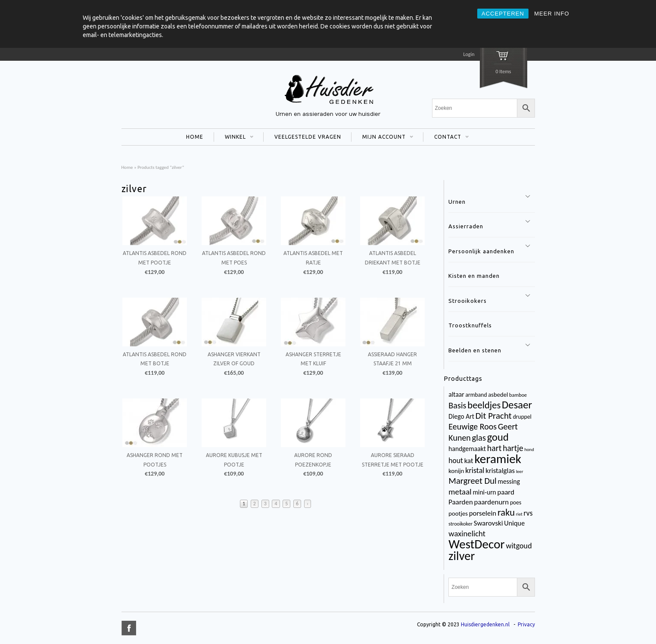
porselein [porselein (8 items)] (483, 513)
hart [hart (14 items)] (494, 448)
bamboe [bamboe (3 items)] (518, 395)
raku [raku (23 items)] (506, 512)
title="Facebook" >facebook (129, 628)
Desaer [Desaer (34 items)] (517, 405)
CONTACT (446, 138)
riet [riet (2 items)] (519, 514)
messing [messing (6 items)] (509, 481)
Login (469, 54)
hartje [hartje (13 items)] (513, 448)
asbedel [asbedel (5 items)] (498, 395)
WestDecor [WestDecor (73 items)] (476, 544)
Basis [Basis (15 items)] (457, 405)
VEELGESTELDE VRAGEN (308, 137)
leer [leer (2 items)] (520, 471)
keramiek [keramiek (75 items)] (498, 459)
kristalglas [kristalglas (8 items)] (500, 471)
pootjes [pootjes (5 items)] (458, 513)
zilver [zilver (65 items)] (462, 556)
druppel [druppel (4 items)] (522, 417)
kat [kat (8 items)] (469, 461)
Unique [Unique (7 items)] (514, 523)
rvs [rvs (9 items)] (528, 513)
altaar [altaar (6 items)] (456, 394)
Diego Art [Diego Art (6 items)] (461, 416)
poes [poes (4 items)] (516, 502)
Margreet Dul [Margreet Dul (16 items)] (472, 481)
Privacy (526, 624)
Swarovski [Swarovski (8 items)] (488, 523)
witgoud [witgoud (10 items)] (519, 546)
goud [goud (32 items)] (498, 437)
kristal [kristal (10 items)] (475, 470)
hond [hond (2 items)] (529, 450)
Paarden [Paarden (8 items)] (460, 502)
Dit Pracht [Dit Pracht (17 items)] (494, 416)
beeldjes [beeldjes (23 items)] (484, 405)
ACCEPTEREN (503, 14)
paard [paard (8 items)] (506, 492)
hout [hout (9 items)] (456, 460)
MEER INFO (552, 14)
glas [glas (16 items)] (479, 438)
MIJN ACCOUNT (382, 138)
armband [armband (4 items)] (476, 395)
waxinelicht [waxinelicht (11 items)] (467, 534)
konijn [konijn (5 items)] (456, 471)
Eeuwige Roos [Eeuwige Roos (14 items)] (473, 426)
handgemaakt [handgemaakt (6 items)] (467, 449)
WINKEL (234, 138)
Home (127, 167)
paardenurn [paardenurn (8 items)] (492, 502)
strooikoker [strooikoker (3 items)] (460, 524)
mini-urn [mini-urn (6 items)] (484, 492)
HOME (195, 137)
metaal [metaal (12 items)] (460, 492)
